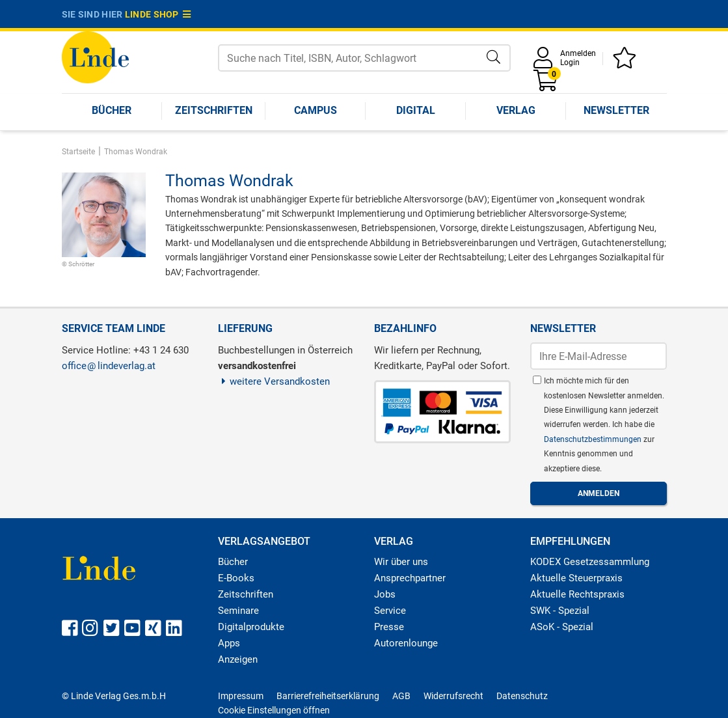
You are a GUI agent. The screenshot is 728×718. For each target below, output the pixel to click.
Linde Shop (158, 14)
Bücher (112, 110)
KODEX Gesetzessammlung (590, 562)
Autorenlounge (406, 643)
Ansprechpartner (410, 578)
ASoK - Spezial (562, 627)
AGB (401, 696)
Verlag (516, 110)
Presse (389, 627)
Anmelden (578, 53)
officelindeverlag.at (109, 366)
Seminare (238, 611)
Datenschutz (522, 696)
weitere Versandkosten (274, 381)
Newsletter (616, 110)
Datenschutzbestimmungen (594, 439)
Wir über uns (401, 562)
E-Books (236, 578)
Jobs (385, 594)
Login (570, 62)
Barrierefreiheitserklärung (328, 696)
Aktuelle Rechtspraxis (577, 594)
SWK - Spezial (560, 611)
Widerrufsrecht (453, 696)
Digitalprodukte (251, 627)
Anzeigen (238, 659)
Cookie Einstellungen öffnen (274, 710)
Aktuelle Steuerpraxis (576, 578)
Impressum (241, 696)
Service (390, 611)
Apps (229, 643)
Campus (316, 110)
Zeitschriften (214, 110)
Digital (416, 110)
